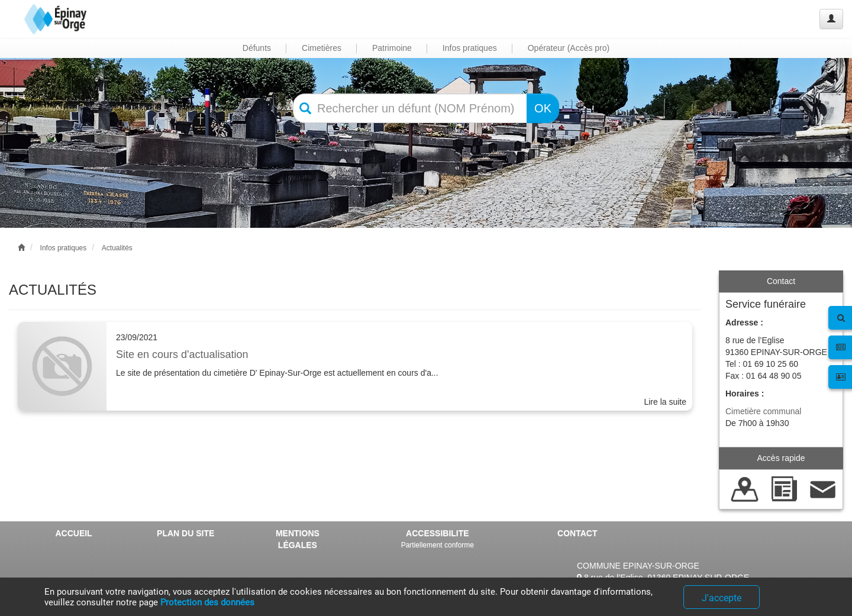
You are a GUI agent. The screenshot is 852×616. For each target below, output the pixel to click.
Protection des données (207, 602)
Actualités (117, 248)
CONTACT (577, 533)
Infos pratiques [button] (470, 48)
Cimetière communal (763, 411)
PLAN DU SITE (185, 533)
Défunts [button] (257, 48)
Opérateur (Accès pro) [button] (569, 48)
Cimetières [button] (322, 48)
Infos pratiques (64, 248)
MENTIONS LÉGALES (298, 539)
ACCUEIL (73, 533)
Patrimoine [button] (392, 48)
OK (543, 108)
